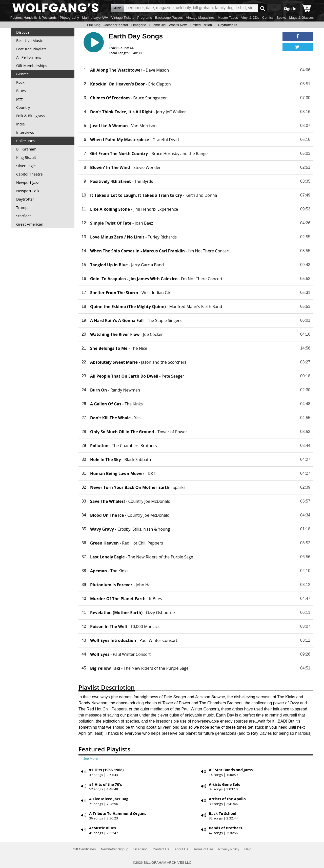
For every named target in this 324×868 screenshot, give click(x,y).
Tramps (23, 207)
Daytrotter (25, 199)
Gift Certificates (84, 849)
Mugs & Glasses (301, 18)
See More (90, 758)
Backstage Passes (169, 18)
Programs (145, 18)
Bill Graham (26, 149)
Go (263, 8)
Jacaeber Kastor (116, 25)
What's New (178, 25)
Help (248, 849)
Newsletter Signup (114, 849)
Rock (20, 82)
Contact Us (161, 849)
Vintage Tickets (123, 18)
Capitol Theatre (29, 174)
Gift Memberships (32, 66)
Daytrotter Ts (227, 25)
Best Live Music (29, 40)
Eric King (94, 25)
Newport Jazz (27, 182)
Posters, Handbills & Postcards (34, 18)
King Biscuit (26, 157)
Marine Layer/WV (95, 18)
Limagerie (139, 25)
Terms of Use (203, 849)
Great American (30, 224)
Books (281, 18)
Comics (268, 18)
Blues (21, 91)
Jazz (19, 99)
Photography (69, 18)
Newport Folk (28, 191)
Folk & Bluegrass (31, 116)
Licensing (140, 849)
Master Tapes (228, 18)
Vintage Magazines (200, 18)
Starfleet (24, 216)
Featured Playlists (31, 49)
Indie (21, 124)
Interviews (25, 132)
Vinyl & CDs (250, 18)
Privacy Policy (229, 849)
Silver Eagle (26, 166)
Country (23, 107)
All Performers (29, 57)
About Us (181, 849)
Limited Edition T (202, 25)
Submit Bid (157, 25)
